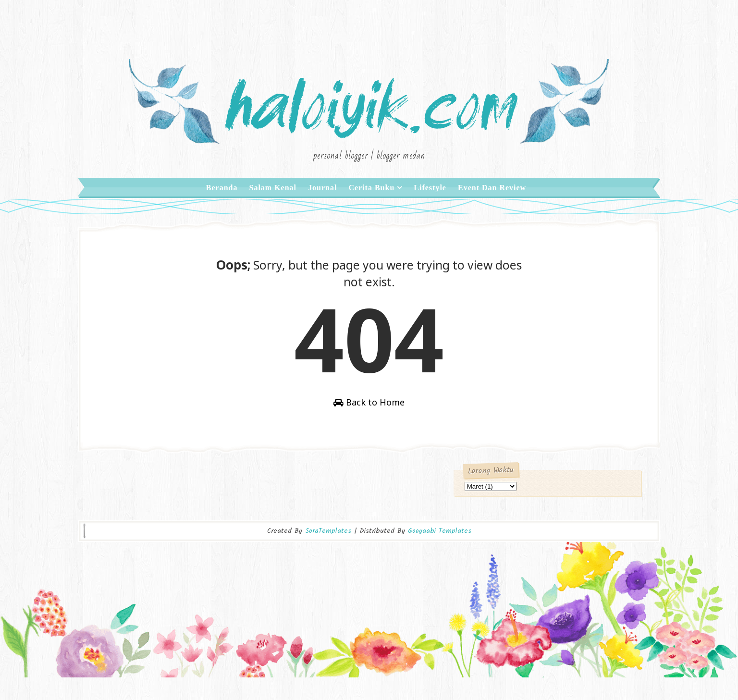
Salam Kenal (273, 202)
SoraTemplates (328, 557)
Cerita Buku (371, 202)
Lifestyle (430, 202)
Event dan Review (492, 202)
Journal (322, 202)
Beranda (222, 202)
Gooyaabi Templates (440, 557)
